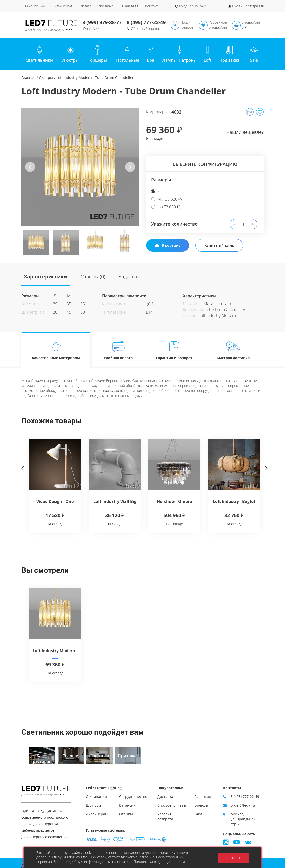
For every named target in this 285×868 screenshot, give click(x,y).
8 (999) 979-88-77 (102, 22)
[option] (80, 167)
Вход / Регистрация (248, 6)
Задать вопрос (136, 276)
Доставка (106, 6)
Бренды (201, 805)
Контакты (153, 6)
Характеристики (46, 276)
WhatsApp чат (94, 29)
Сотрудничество (133, 796)
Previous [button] (30, 171)
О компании (35, 6)
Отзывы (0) (93, 276)
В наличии (129, 6)
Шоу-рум (93, 805)
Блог (199, 814)
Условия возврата (165, 816)
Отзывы (126, 814)
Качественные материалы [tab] (56, 350)
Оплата (85, 6)
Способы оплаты (172, 805)
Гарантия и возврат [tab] (174, 350)
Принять (233, 858)
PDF (250, 112)
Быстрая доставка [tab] (233, 350)
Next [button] (130, 171)
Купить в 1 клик (219, 245)
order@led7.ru (243, 805)
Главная (28, 78)
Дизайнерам (62, 6)
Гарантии (203, 796)
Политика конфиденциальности (159, 861)
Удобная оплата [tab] (118, 350)
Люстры (46, 78)
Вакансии (127, 805)
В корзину (168, 245)
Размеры (161, 180)
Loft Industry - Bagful (234, 501)
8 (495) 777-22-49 (146, 22)
